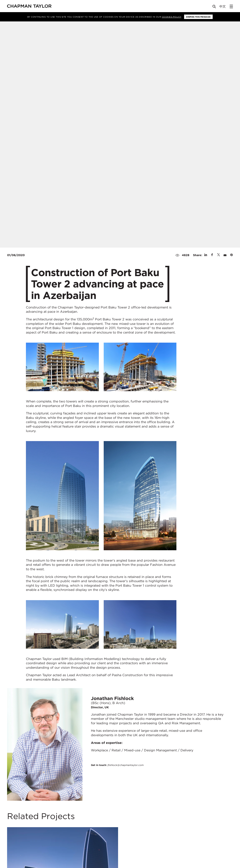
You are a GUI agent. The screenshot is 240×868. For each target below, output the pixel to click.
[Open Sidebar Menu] (231, 6)
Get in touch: (117, 765)
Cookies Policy (172, 17)
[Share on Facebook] (212, 255)
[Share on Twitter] (219, 255)
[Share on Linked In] (206, 255)
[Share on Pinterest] (231, 255)
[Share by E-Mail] (225, 255)
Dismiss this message (198, 17)
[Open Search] (214, 7)
